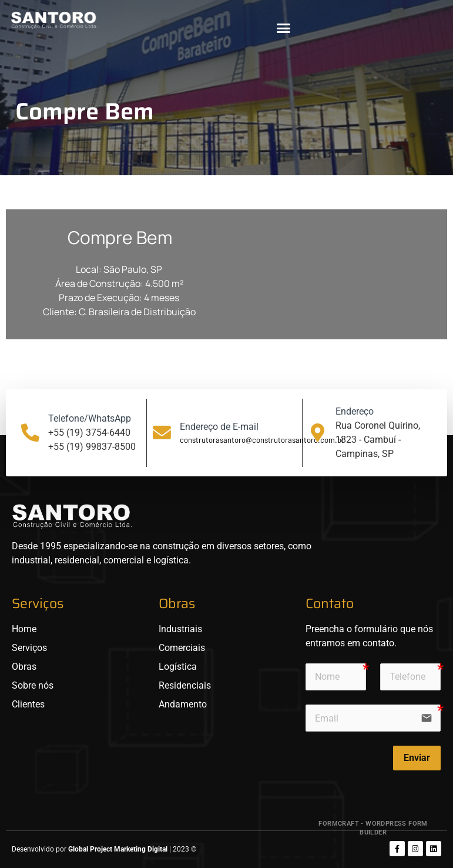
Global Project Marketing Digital (119, 849)
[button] (283, 28)
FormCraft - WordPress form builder (373, 828)
